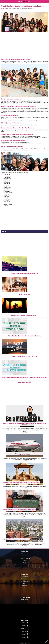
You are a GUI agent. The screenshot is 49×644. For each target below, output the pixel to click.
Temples (25, 556)
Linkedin (24, 631)
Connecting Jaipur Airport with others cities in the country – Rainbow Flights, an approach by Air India (24, 454)
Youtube (24, 637)
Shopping (25, 586)
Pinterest (24, 634)
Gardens (25, 561)
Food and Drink (25, 554)
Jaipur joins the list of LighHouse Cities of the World (16, 539)
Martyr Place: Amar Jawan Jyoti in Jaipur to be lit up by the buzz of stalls (21, 482)
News (7, 8)
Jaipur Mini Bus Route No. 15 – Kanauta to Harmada (24, 336)
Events (25, 563)
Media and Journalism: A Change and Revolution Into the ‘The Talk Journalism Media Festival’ (25, 424)
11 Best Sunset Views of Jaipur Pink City (24, 357)
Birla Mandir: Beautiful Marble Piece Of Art (24, 315)
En (47, 1)
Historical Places (25, 577)
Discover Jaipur (25, 581)
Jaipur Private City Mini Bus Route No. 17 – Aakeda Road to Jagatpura (24, 377)
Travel (25, 583)
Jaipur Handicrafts (24, 294)
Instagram (24, 628)
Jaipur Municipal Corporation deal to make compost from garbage (19, 509)
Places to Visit (25, 599)
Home (3, 8)
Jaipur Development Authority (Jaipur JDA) (24, 274)
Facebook (24, 626)
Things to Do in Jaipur (25, 558)
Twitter (24, 623)
